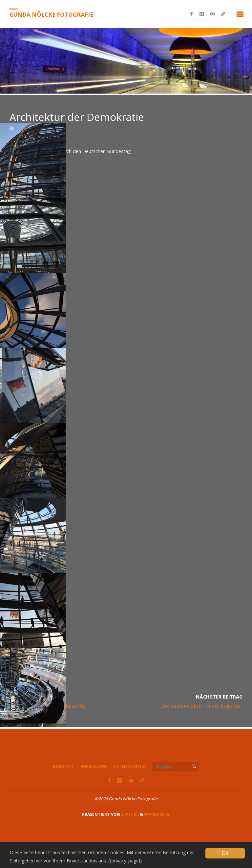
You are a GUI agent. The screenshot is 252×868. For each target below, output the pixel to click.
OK (225, 853)
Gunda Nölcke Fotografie (51, 14)
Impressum (93, 766)
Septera (129, 814)
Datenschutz (129, 766)
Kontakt (63, 766)
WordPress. (157, 814)
